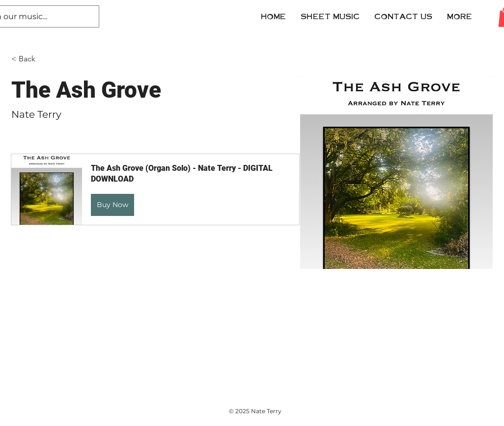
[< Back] (31, 59)
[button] (403, 16)
